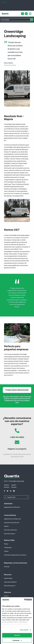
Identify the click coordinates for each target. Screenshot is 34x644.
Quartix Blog (8, 578)
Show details (24, 630)
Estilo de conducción (10, 530)
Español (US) (16, 497)
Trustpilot (4, 2)
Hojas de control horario (12, 522)
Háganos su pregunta (17, 446)
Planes (6, 544)
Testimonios (8, 547)
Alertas (6, 526)
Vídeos (6, 551)
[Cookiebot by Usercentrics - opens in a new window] (24, 600)
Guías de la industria (10, 582)
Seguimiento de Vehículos (12, 507)
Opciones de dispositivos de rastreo (15, 555)
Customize (17, 640)
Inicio (6, 481)
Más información (9, 534)
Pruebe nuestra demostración (17, 390)
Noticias (7, 567)
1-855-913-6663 (17, 434)
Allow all (17, 635)
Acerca (6, 596)
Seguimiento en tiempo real (12, 519)
